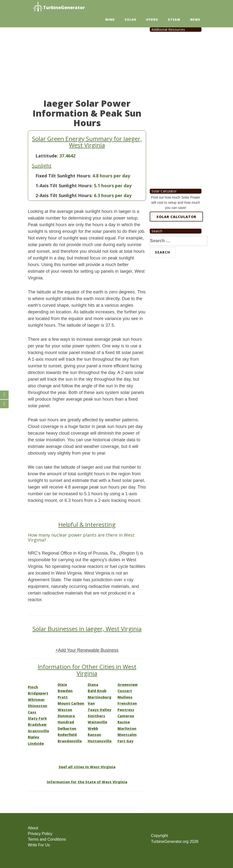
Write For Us (39, 845)
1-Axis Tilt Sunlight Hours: (64, 186)
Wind (110, 20)
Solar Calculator (176, 217)
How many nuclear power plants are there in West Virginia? (81, 537)
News (195, 20)
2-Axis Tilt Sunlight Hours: (64, 195)
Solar (130, 20)
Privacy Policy (40, 834)
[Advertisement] (87, 59)
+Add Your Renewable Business (87, 650)
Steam (174, 20)
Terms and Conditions (47, 839)
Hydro (152, 20)
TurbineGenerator (59, 7)
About (33, 828)
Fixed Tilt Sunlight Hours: (63, 176)
